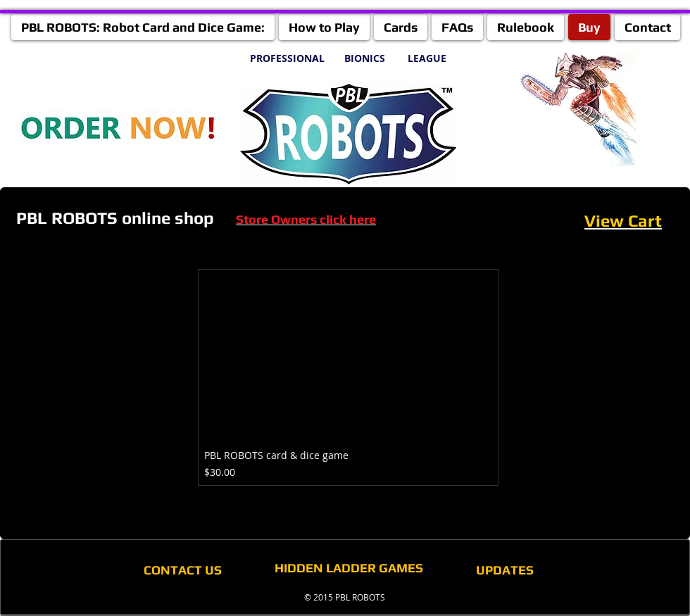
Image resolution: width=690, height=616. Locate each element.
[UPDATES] (505, 570)
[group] (348, 377)
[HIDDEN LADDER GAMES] (349, 568)
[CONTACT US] (182, 570)
